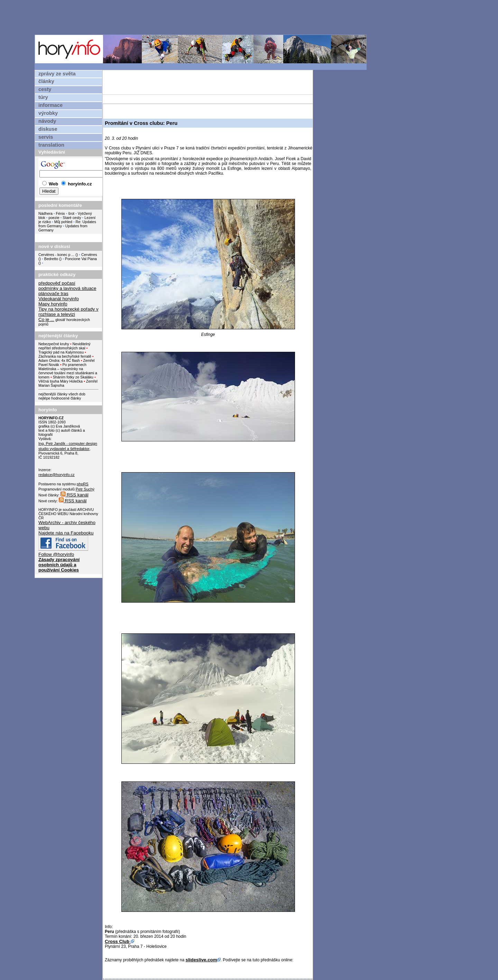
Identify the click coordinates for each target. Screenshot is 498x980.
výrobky (48, 113)
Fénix (61, 213)
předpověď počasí (57, 283)
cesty (45, 89)
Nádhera (45, 213)
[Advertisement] (202, 17)
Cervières (89, 255)
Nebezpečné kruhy (54, 344)
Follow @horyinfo (56, 554)
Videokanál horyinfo (59, 299)
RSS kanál (75, 495)
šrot (71, 213)
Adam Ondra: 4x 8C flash (59, 360)
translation (51, 145)
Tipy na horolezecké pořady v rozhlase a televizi (68, 312)
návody (47, 121)
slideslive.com (201, 960)
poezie (54, 218)
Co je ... (46, 319)
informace (50, 105)
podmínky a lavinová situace (67, 288)
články (46, 81)
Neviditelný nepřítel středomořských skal (64, 346)
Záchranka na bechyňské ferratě (65, 356)
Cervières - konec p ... (56, 255)
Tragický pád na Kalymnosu (61, 352)
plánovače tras (53, 294)
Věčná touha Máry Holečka (61, 381)
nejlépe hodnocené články (60, 398)
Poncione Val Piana (81, 259)
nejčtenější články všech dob (62, 394)
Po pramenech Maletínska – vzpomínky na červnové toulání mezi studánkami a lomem (68, 371)
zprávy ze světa (57, 74)
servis (46, 137)
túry (43, 97)
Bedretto (51, 259)
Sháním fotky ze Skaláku (73, 377)
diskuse (48, 129)
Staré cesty (72, 218)
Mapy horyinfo (53, 304)
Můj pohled (64, 222)
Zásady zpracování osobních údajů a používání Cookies (59, 565)
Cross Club (118, 941)
